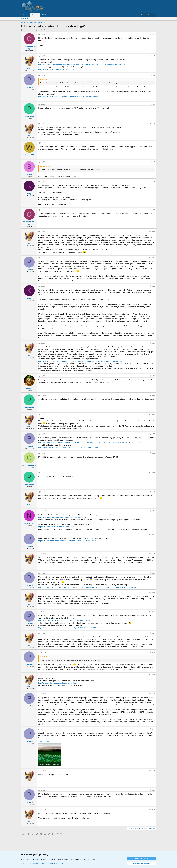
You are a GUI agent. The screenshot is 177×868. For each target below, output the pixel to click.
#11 (153, 258)
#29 (153, 675)
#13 (153, 343)
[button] (52, 15)
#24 (153, 573)
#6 (154, 143)
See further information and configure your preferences (42, 863)
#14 (153, 376)
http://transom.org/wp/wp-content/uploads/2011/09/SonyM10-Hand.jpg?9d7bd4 (68, 447)
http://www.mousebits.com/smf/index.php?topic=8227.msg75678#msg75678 (67, 541)
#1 (154, 34)
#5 (154, 123)
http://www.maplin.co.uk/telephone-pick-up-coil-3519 (58, 69)
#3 (154, 75)
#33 (153, 790)
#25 (153, 592)
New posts (25, 19)
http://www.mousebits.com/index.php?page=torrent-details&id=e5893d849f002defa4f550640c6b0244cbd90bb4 (80, 361)
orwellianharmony (29, 30)
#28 (153, 652)
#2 (154, 56)
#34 (153, 809)
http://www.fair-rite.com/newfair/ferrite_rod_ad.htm (57, 683)
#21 (153, 511)
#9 (154, 210)
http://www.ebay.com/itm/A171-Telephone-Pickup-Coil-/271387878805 (65, 620)
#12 (153, 286)
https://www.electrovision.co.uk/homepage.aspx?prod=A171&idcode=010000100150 (70, 628)
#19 (153, 473)
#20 (153, 492)
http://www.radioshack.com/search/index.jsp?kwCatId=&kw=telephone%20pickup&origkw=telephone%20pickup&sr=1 (83, 64)
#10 (153, 231)
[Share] (151, 34)
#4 (154, 104)
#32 (153, 771)
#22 (153, 534)
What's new (46, 15)
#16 (153, 415)
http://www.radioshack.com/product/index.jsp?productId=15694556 (64, 517)
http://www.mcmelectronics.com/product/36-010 (56, 527)
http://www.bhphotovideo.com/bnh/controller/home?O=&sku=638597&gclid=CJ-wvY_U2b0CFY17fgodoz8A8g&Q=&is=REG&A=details (89, 442)
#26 (153, 612)
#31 (153, 729)
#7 (154, 162)
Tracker (26, 15)
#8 (154, 181)
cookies (38, 859)
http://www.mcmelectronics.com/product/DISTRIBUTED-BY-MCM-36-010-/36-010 (69, 96)
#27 (153, 633)
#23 (153, 554)
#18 (153, 453)
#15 (153, 395)
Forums (35, 15)
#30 (153, 694)
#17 (153, 434)
